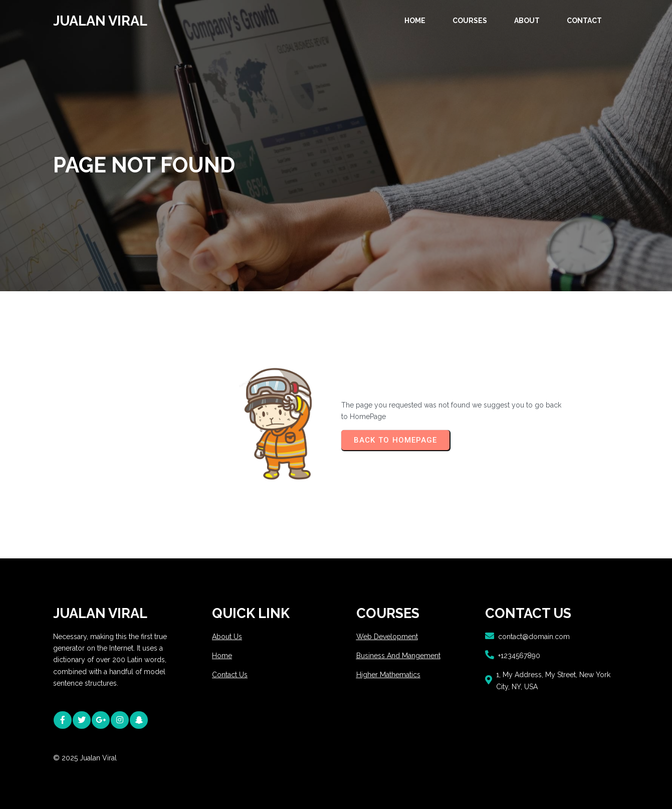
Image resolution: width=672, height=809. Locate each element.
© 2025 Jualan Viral (85, 758)
